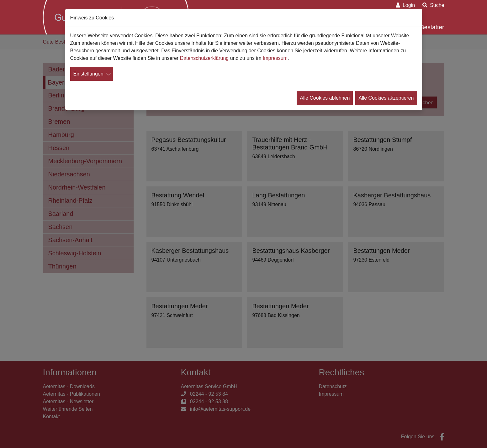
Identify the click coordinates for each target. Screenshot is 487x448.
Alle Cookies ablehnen (325, 98)
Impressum (275, 58)
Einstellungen (88, 74)
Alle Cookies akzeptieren (386, 98)
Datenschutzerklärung (204, 58)
